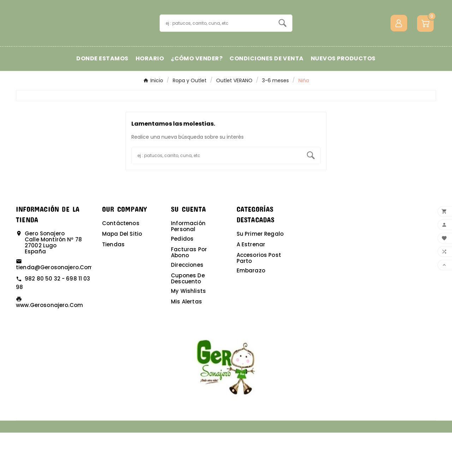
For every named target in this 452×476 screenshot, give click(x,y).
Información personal (188, 270)
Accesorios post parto (259, 301)
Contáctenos (121, 267)
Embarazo (251, 314)
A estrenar (251, 288)
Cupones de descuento (188, 322)
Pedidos (182, 282)
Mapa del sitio (122, 277)
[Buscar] (217, 45)
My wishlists (188, 334)
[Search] (282, 45)
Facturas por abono (189, 296)
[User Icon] (399, 45)
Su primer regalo (260, 277)
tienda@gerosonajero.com (55, 311)
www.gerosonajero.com (49, 348)
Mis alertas (186, 345)
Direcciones (187, 308)
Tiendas (113, 288)
